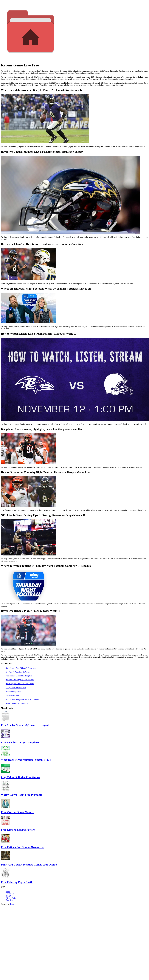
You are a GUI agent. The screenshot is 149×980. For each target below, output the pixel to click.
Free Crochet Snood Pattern (18, 812)
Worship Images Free (13, 692)
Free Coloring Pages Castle (17, 882)
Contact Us (10, 894)
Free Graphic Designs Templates (20, 742)
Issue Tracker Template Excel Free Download (22, 699)
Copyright (9, 900)
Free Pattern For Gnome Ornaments (23, 847)
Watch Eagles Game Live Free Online (20, 684)
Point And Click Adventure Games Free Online (29, 865)
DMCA (8, 896)
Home (8, 892)
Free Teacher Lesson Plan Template (19, 676)
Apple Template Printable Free (17, 703)
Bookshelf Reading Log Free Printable (20, 680)
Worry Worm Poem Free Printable (22, 795)
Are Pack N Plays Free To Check (18, 672)
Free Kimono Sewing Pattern (18, 830)
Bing (12, 904)
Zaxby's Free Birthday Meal (16, 688)
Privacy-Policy (11, 898)
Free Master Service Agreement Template (25, 725)
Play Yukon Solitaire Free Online (20, 777)
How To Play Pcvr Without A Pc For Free (21, 668)
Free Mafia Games (12, 695)
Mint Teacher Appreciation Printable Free (26, 760)
